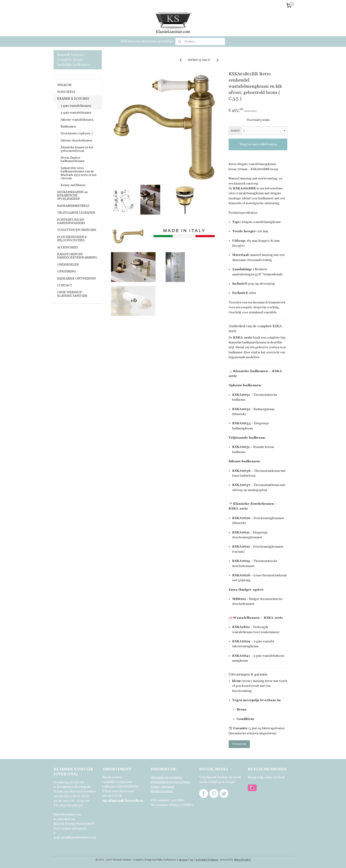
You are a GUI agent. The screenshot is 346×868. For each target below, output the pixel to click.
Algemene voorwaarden (166, 777)
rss (192, 860)
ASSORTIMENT (128, 787)
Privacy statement (162, 787)
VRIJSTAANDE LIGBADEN (76, 213)
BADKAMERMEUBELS (73, 206)
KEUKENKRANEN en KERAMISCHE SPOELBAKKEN (72, 196)
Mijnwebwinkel (242, 860)
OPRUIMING (67, 272)
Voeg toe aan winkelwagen (258, 144)
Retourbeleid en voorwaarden (170, 782)
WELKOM (64, 85)
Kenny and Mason (73, 185)
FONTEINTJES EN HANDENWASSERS (71, 222)
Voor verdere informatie (70, 828)
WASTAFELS (66, 92)
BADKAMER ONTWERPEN (76, 279)
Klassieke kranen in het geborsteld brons (77, 149)
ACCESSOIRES (68, 247)
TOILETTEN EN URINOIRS (77, 230)
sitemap (183, 860)
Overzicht (239, 744)
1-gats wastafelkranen (76, 106)
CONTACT (65, 286)
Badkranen (68, 127)
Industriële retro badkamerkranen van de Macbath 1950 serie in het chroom (79, 173)
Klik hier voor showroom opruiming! (147, 41)
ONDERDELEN (68, 265)
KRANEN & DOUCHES (73, 99)
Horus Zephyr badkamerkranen (72, 159)
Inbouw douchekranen (76, 141)
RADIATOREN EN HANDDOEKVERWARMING (77, 256)
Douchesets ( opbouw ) (77, 133)
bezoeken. (123, 801)
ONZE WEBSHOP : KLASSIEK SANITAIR (72, 294)
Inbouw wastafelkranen (77, 120)
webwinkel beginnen (207, 860)
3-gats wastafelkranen (76, 113)
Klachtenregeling (162, 791)
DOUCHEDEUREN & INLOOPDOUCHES (72, 239)
